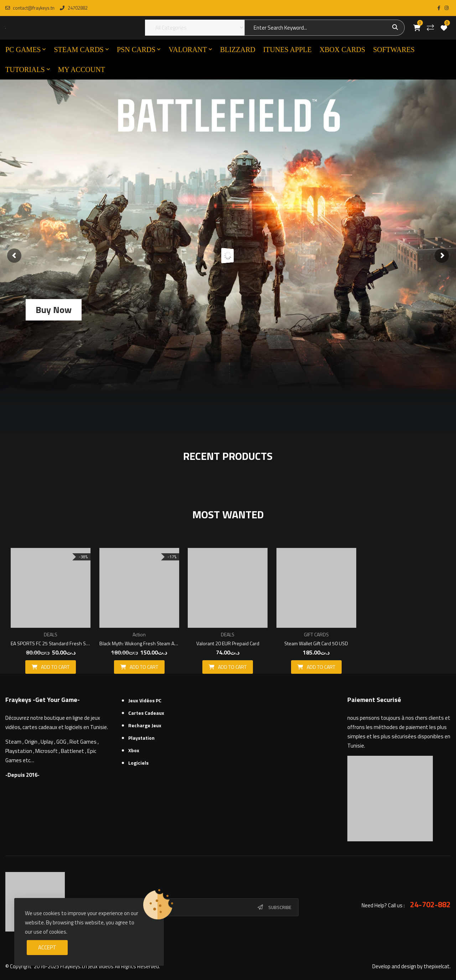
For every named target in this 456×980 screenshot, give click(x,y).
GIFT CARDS (316, 635)
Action (139, 635)
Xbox (134, 750)
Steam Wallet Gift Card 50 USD (316, 643)
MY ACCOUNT (82, 70)
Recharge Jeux (145, 725)
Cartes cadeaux (146, 713)
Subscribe (280, 907)
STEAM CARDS (79, 50)
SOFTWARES (394, 50)
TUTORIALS (25, 70)
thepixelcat (437, 966)
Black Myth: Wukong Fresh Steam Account (139, 643)
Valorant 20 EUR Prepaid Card (228, 643)
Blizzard (238, 50)
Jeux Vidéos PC (145, 700)
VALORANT (188, 50)
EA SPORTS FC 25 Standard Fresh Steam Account (51, 643)
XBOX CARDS (342, 50)
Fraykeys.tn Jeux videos (87, 966)
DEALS (51, 635)
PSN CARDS (136, 50)
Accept (47, 947)
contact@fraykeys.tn (30, 8)
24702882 (74, 8)
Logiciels (138, 763)
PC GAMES (23, 50)
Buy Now (54, 310)
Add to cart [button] (55, 667)
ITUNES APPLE (287, 50)
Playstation (141, 738)
